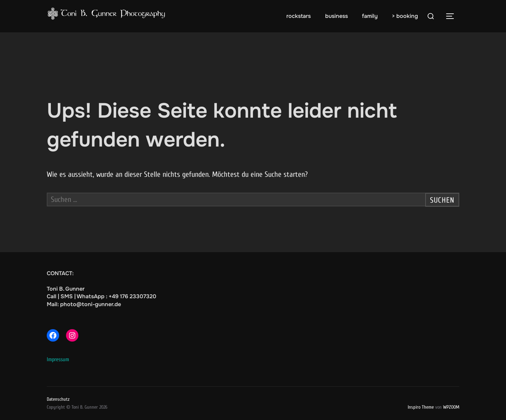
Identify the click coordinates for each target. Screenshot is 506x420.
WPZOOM (451, 407)
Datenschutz (58, 399)
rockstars (299, 16)
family (370, 16)
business (337, 16)
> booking (405, 16)
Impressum (58, 359)
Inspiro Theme (421, 407)
